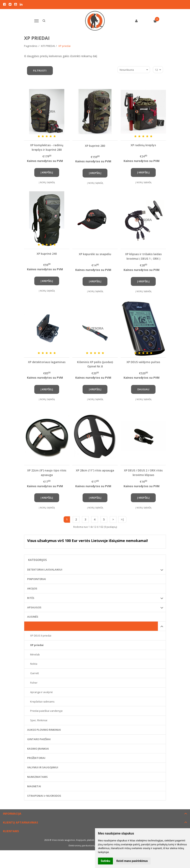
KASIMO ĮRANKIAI (38, 749)
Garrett (34, 673)
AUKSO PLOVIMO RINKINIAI (44, 730)
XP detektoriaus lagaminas (47, 362)
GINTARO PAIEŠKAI (39, 739)
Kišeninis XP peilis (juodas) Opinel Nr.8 (95, 364)
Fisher (34, 683)
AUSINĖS (33, 617)
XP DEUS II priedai (41, 636)
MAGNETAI (34, 786)
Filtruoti (40, 71)
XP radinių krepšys (143, 145)
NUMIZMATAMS (37, 777)
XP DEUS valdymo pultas (143, 362)
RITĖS (31, 598)
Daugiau (143, 389)
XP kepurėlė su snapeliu (95, 254)
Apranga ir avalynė (41, 692)
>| (122, 519)
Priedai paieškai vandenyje (46, 711)
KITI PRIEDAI (35, 626)
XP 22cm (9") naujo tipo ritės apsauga (47, 473)
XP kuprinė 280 (95, 146)
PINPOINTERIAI (37, 579)
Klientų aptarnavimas (20, 822)
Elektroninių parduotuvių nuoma (86, 845)
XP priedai (37, 645)
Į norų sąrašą (47, 182)
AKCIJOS (32, 588)
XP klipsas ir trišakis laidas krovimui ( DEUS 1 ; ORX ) (143, 256)
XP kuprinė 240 (47, 254)
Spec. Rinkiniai (39, 720)
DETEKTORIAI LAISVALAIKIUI (45, 570)
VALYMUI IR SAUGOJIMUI (43, 767)
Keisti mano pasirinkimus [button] (132, 861)
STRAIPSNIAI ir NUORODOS (44, 796)
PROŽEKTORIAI (36, 758)
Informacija (12, 814)
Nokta (34, 664)
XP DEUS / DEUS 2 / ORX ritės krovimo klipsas (143, 473)
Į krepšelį (47, 172)
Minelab (35, 654)
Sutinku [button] (105, 861)
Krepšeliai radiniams (42, 702)
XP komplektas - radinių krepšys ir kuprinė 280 (47, 147)
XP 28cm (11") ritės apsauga (95, 470)
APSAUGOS (34, 607)
